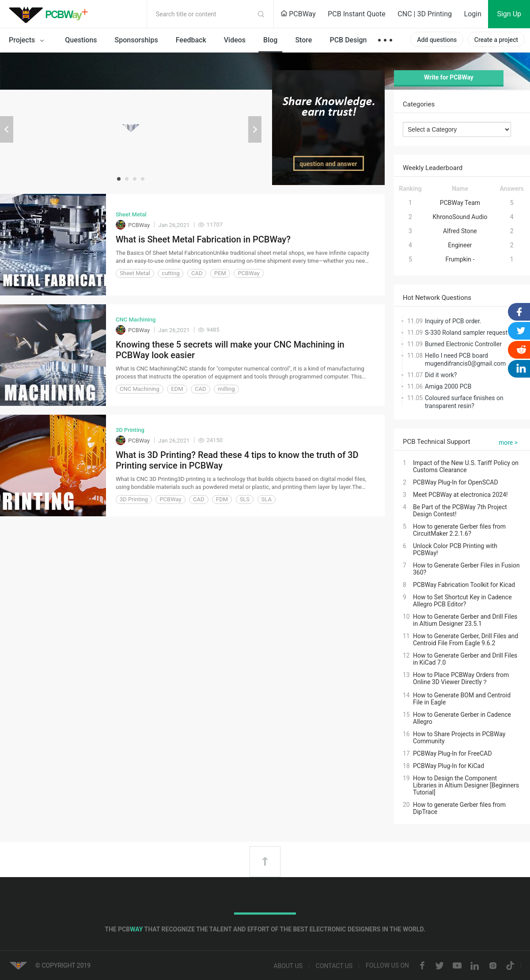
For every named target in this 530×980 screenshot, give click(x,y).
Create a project (496, 40)
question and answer (328, 164)
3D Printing (130, 430)
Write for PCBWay (449, 77)
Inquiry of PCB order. (453, 321)
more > (508, 443)
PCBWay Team (460, 203)
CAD (197, 273)
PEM (220, 273)
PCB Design (348, 40)
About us (288, 966)
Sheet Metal (131, 214)
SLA (267, 499)
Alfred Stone (460, 231)
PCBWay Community (51, 14)
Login (473, 14)
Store (303, 40)
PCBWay (298, 14)
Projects (28, 41)
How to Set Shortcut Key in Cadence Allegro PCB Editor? (462, 601)
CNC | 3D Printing (425, 14)
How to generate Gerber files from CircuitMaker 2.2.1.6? (459, 530)
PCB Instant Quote (357, 14)
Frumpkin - (460, 259)
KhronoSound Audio (460, 217)
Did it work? (441, 375)
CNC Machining (136, 320)
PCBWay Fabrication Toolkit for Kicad (464, 585)
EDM (177, 389)
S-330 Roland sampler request (466, 333)
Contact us (334, 966)
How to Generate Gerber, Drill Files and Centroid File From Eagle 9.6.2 (466, 639)
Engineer (460, 245)
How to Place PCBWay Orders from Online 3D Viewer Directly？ (461, 678)
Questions (81, 40)
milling (226, 389)
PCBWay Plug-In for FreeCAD (452, 753)
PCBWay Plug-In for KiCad (449, 766)
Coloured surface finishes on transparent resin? (464, 402)
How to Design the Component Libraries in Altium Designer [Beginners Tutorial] (466, 785)
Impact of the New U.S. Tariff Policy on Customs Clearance (466, 466)
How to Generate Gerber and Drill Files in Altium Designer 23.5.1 (465, 620)
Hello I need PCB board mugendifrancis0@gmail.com (465, 359)
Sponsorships (136, 40)
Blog (270, 40)
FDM (222, 499)
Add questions (437, 40)
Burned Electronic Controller (463, 344)
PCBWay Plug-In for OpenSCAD (456, 482)
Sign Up (509, 14)
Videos (235, 40)
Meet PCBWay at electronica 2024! (460, 495)
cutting (170, 273)
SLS (245, 499)
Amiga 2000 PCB (448, 386)
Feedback (191, 40)
